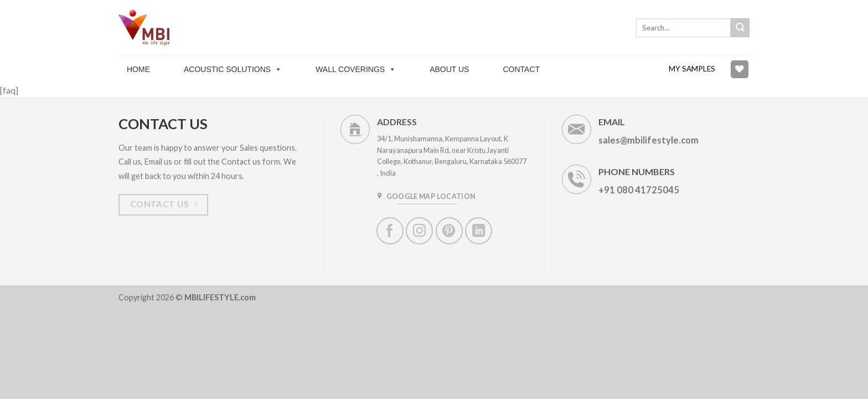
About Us (449, 69)
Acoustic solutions (233, 69)
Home (138, 69)
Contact (521, 69)
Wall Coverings (356, 69)
